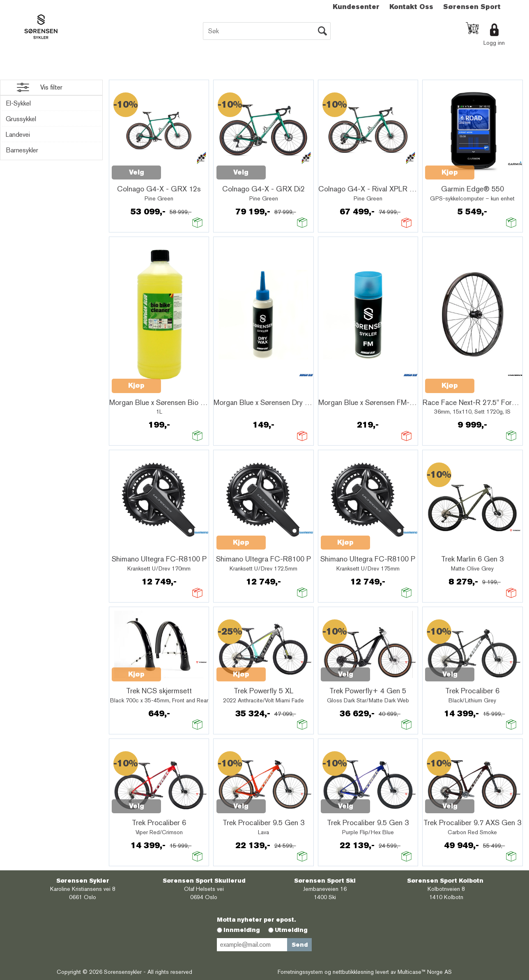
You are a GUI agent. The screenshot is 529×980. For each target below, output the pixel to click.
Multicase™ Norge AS (425, 972)
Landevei (18, 135)
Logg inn (494, 43)
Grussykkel (21, 119)
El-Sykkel (18, 103)
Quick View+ (182, 168)
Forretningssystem (300, 972)
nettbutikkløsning (353, 972)
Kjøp (450, 172)
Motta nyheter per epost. (256, 920)
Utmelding (291, 930)
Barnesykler (22, 150)
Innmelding (242, 930)
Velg (137, 172)
